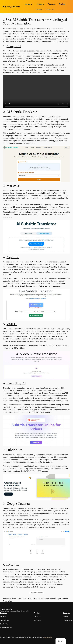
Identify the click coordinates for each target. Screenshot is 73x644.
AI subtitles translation (38, 41)
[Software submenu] (45, 4)
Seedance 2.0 (48, 637)
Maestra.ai (14, 186)
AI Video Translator (36, 593)
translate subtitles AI (28, 51)
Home (5, 599)
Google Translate (19, 504)
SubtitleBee (14, 450)
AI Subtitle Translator (22, 112)
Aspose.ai (13, 257)
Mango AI (14, 46)
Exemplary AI (16, 383)
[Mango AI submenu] (33, 4)
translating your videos (54, 141)
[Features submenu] (56, 4)
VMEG (12, 324)
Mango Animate (6, 609)
